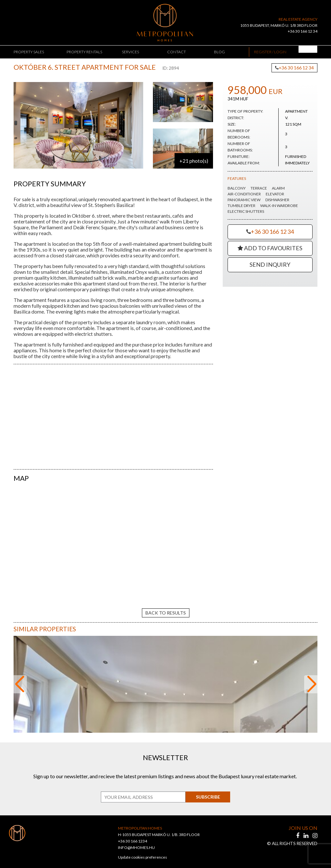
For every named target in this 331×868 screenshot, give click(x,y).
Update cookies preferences (143, 852)
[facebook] (298, 830)
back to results (166, 607)
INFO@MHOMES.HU (136, 842)
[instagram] (315, 830)
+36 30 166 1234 (133, 836)
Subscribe (206, 791)
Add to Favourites (270, 248)
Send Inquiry (270, 264)
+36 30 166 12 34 (303, 31)
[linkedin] (306, 830)
